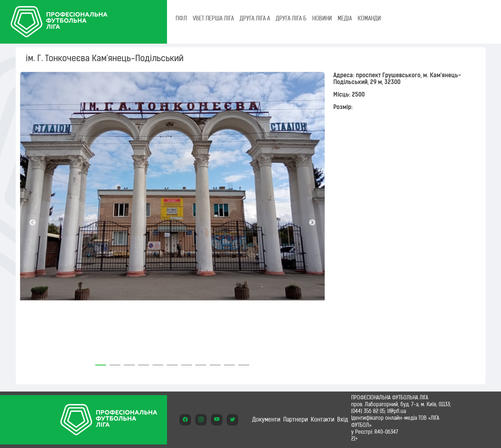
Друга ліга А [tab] (255, 18)
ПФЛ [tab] (181, 18)
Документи (266, 419)
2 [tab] (115, 363)
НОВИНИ (322, 18)
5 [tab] (158, 363)
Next (312, 223)
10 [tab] (230, 363)
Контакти (323, 419)
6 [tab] (172, 363)
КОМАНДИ (369, 18)
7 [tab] (187, 363)
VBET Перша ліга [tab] (213, 18)
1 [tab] (101, 363)
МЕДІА (345, 18)
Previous (33, 223)
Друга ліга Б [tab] (291, 18)
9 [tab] (215, 363)
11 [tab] (244, 363)
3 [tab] (129, 363)
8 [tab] (201, 363)
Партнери (296, 419)
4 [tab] (144, 363)
